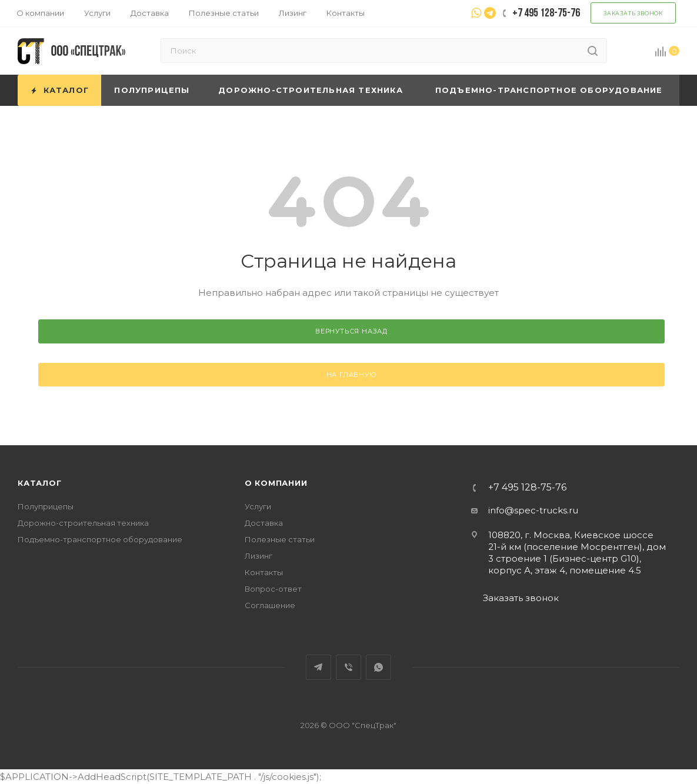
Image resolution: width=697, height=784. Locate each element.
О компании (276, 483)
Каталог (40, 483)
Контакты (264, 572)
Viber (348, 667)
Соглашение (270, 605)
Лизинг (259, 556)
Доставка (264, 523)
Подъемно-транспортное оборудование (100, 539)
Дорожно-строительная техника (83, 523)
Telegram (319, 667)
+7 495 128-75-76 (527, 488)
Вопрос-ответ (273, 589)
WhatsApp (378, 667)
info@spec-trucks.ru (533, 510)
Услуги (258, 506)
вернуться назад (351, 331)
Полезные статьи (280, 539)
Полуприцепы (46, 506)
